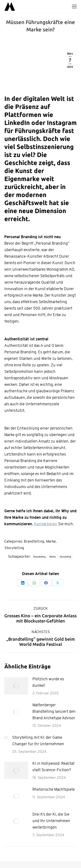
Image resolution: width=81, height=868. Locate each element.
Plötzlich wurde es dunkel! (48, 683)
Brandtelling (34, 542)
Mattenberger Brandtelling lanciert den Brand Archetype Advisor (54, 712)
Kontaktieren (46, 524)
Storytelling (14, 548)
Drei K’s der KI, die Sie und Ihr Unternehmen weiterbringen (51, 821)
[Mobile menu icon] (74, 6)
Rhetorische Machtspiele (54, 790)
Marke (51, 542)
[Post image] (16, 686)
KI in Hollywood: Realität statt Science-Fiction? (53, 767)
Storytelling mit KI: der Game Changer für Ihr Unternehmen (38, 741)
